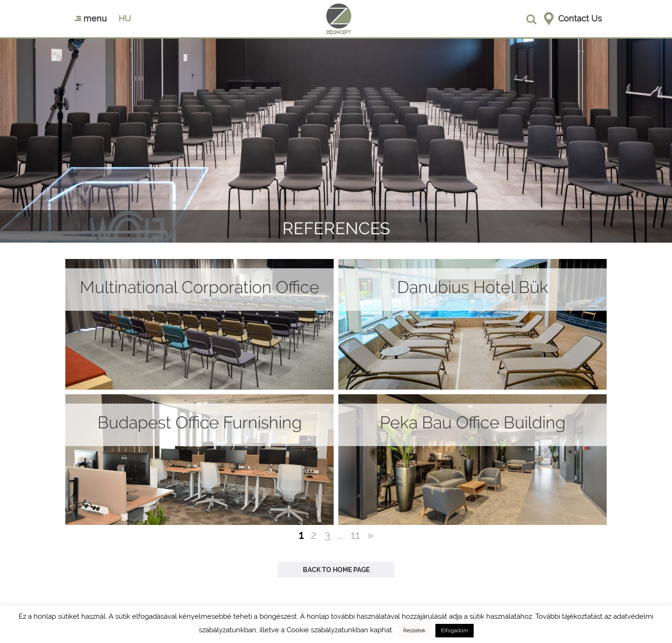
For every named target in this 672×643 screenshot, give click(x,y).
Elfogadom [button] (455, 631)
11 (355, 535)
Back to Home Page (336, 570)
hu (125, 18)
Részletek (414, 631)
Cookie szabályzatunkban (327, 630)
